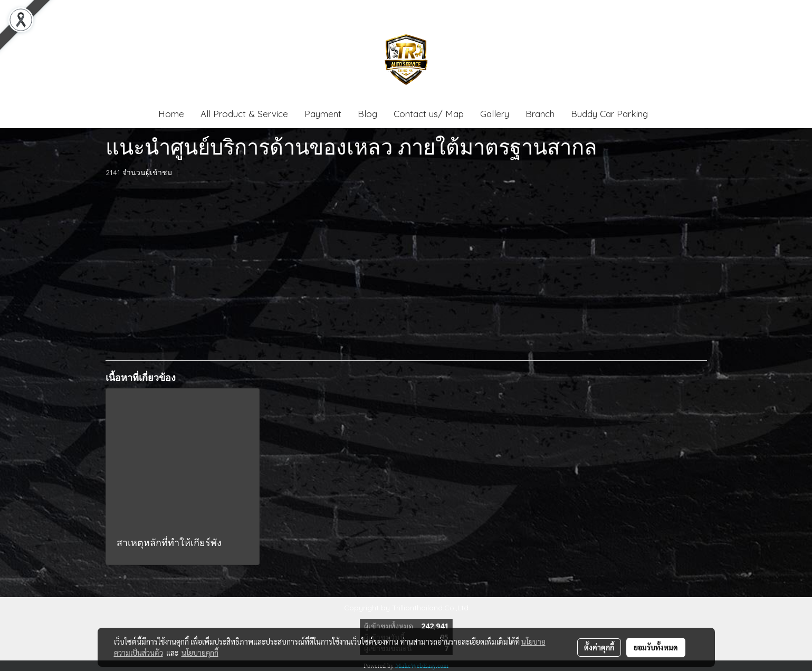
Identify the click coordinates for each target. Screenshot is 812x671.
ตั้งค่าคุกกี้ (599, 647)
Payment (323, 114)
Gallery (495, 114)
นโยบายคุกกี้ (200, 653)
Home (171, 114)
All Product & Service (244, 114)
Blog (367, 114)
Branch (540, 114)
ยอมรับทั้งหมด (656, 647)
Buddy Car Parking (609, 114)
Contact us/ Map (429, 114)
